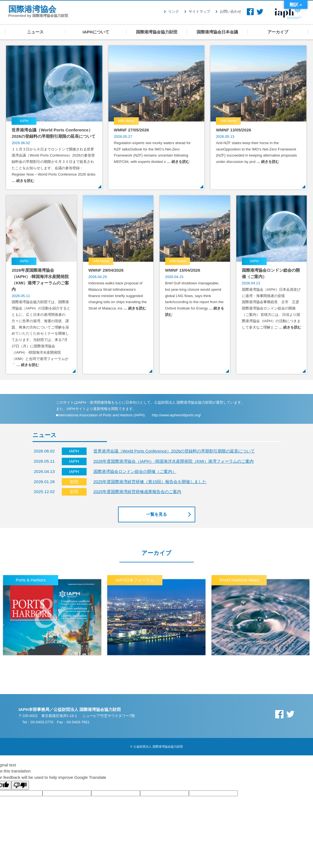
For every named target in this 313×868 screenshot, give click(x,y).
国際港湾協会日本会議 (217, 32)
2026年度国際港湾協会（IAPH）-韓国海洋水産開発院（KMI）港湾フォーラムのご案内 (174, 461)
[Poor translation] (20, 785)
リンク (174, 11)
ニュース (35, 32)
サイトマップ (199, 11)
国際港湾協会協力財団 (157, 32)
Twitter (260, 12)
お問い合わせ (231, 11)
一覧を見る (156, 514)
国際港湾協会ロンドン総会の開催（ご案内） (135, 471)
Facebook (250, 12)
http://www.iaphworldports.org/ (176, 415)
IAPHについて (96, 32)
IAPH (288, 12)
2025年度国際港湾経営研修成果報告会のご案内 (137, 492)
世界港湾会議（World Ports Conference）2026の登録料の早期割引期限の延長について (174, 451)
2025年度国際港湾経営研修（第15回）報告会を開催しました (150, 482)
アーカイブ (278, 32)
